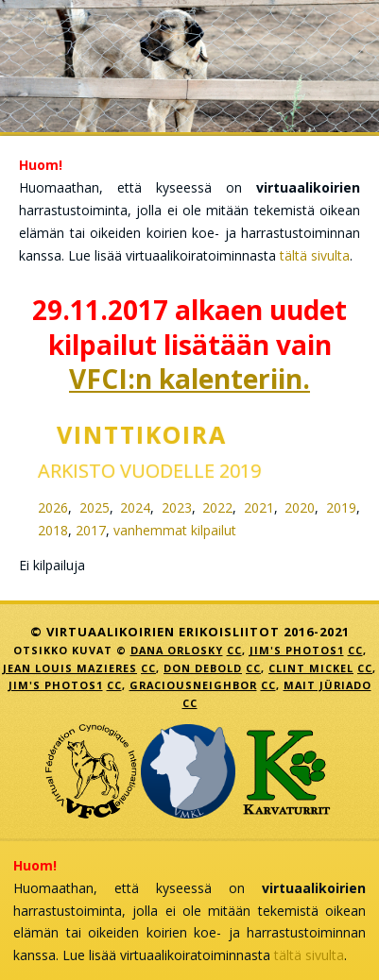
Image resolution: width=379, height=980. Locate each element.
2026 (53, 507)
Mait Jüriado (327, 685)
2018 (53, 530)
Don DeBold (203, 668)
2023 (177, 507)
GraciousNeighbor (193, 685)
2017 (91, 530)
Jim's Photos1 (297, 650)
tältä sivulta (315, 255)
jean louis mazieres (70, 668)
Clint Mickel (311, 668)
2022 (217, 507)
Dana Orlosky (177, 650)
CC (234, 650)
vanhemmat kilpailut (175, 530)
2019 (341, 507)
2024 (135, 507)
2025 (95, 507)
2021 (259, 507)
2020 (300, 507)
